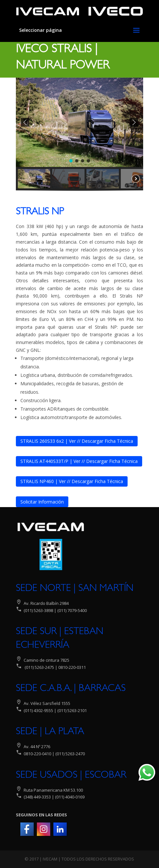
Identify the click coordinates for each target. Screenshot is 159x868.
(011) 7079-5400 (72, 610)
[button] (25, 122)
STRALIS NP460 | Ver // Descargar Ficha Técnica (72, 481)
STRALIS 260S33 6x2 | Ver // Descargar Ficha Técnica (77, 441)
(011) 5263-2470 (70, 754)
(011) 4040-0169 (70, 797)
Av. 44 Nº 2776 (36, 747)
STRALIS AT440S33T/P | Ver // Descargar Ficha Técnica (79, 461)
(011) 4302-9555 (38, 710)
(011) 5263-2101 (72, 710)
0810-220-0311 (72, 667)
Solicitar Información (42, 502)
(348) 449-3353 (37, 797)
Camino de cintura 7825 (46, 660)
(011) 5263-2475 (39, 667)
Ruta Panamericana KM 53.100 (53, 790)
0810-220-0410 (37, 754)
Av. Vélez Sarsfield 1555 (47, 703)
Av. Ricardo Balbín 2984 (46, 603)
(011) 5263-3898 (38, 610)
